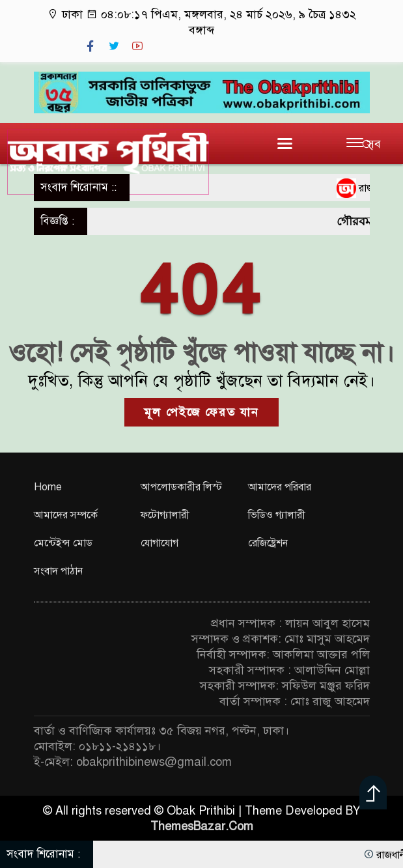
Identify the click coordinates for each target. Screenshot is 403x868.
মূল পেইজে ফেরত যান (201, 412)
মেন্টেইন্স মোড (63, 543)
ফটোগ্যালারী (165, 515)
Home (48, 487)
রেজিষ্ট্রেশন (268, 543)
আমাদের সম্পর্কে (66, 515)
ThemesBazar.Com (202, 826)
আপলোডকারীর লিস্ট (181, 487)
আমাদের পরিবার (280, 487)
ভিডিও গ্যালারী (277, 515)
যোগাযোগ (160, 543)
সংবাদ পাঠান (58, 571)
